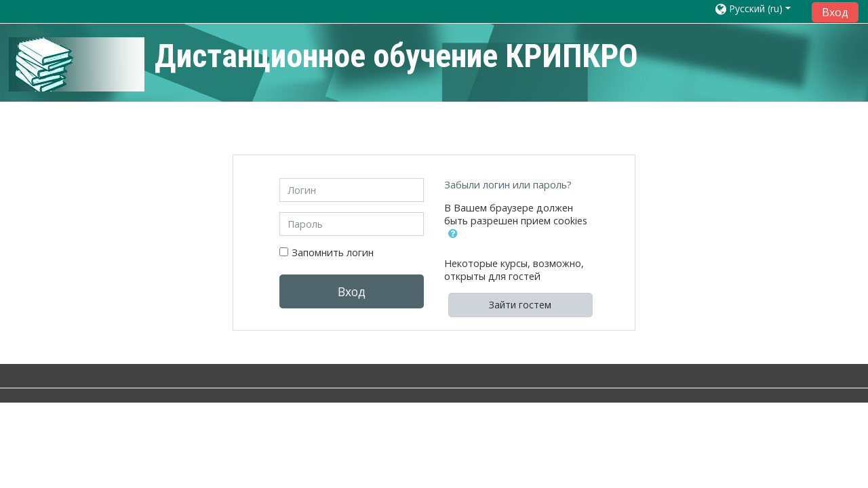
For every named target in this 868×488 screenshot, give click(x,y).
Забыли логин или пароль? (508, 185)
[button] (456, 239)
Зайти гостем (520, 305)
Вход (835, 12)
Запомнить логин (333, 252)
